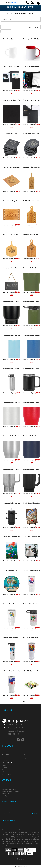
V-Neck (4, 772)
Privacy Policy (6, 794)
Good (4, 758)
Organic (4, 770)
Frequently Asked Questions (10, 791)
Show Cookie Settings (21, 866)
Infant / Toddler (7, 774)
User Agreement (7, 796)
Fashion (4, 768)
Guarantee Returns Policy (10, 789)
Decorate (6, 91)
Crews (4, 765)
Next (25, 701)
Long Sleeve (6, 760)
